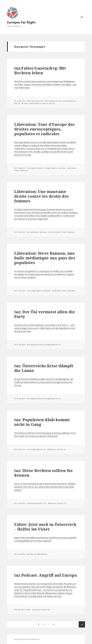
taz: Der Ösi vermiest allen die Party (45, 314)
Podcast (44, 610)
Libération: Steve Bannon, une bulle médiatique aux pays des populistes (45, 258)
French (17, 170)
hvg (15, 103)
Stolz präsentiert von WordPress (27, 639)
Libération (62, 168)
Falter (46, 101)
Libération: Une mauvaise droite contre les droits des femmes (41, 196)
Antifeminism (34, 232)
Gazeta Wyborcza (69, 101)
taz (19, 103)
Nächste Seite (82, 624)
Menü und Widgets (82, 20)
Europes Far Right (21, 22)
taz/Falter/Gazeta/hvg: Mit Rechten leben (40, 70)
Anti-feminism (56, 232)
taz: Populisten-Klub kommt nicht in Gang (42, 422)
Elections (72, 168)
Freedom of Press (55, 101)
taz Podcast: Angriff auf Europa (45, 575)
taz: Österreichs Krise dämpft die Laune (44, 368)
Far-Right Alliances (51, 168)
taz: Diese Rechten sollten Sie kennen (43, 473)
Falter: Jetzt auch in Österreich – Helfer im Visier (45, 527)
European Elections (36, 101)
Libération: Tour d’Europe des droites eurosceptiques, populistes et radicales (44, 129)
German (45, 103)
